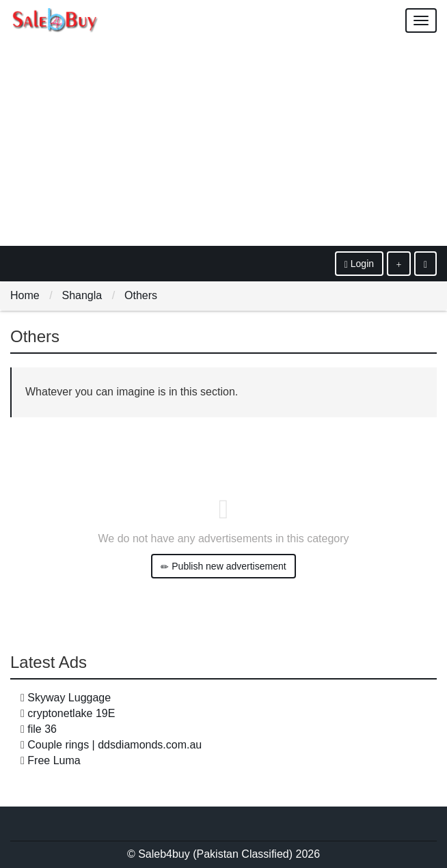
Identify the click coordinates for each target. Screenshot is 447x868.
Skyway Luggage (69, 698)
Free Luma (54, 760)
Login (359, 264)
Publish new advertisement (223, 566)
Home (25, 295)
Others (141, 295)
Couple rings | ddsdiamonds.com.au (114, 745)
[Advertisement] (223, 143)
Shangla (82, 295)
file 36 (42, 729)
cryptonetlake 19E (71, 713)
